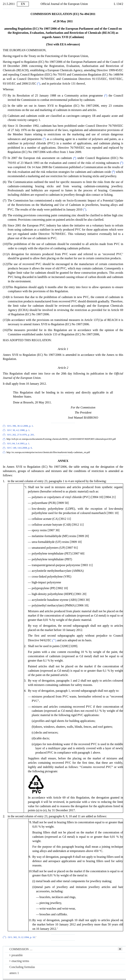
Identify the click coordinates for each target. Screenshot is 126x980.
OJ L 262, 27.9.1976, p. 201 (21, 435)
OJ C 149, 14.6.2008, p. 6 (20, 448)
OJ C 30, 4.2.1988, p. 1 (18, 430)
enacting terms (19, 961)
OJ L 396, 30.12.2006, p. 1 (20, 426)
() (39, 84)
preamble (16, 955)
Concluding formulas (22, 967)
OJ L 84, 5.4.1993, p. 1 (18, 444)
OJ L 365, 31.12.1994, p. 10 (21, 937)
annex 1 (14, 973)
